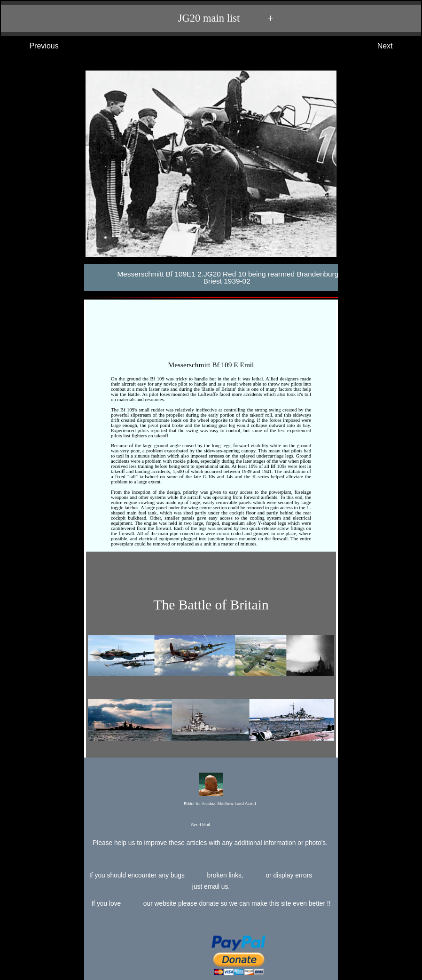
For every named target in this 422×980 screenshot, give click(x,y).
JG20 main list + (216, 18)
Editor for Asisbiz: (211, 790)
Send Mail (210, 825)
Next (395, 46)
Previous (35, 46)
